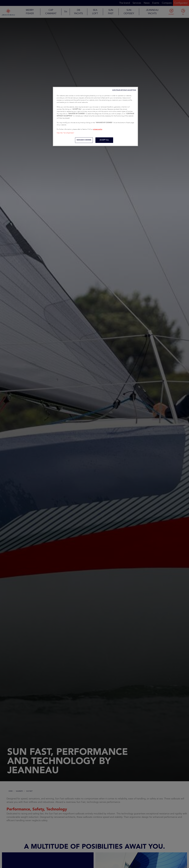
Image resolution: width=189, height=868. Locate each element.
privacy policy (98, 129)
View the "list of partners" (65, 133)
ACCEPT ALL (104, 140)
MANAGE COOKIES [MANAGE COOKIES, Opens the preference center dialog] (84, 140)
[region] (95, 116)
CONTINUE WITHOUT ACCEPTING (124, 90)
